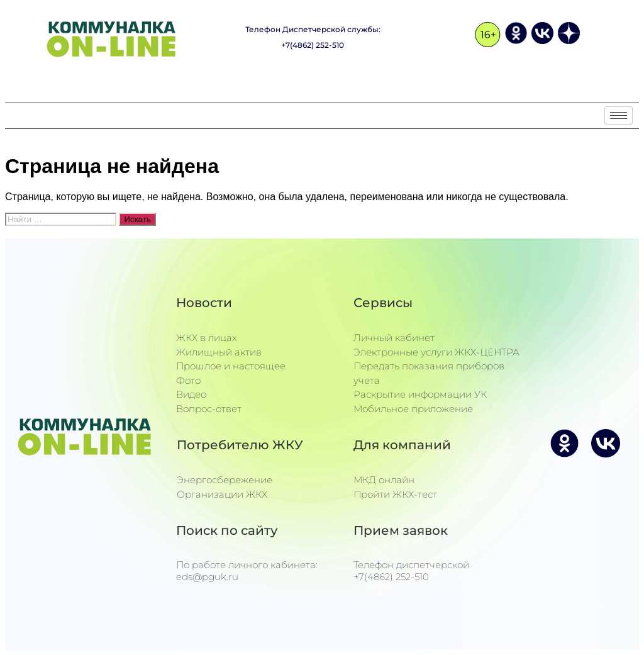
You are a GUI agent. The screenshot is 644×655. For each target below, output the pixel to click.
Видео (191, 394)
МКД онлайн (384, 480)
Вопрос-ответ (209, 409)
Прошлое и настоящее (231, 366)
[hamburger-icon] (619, 115)
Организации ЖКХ (222, 494)
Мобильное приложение (413, 409)
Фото (188, 380)
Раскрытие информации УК (420, 394)
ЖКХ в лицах (207, 338)
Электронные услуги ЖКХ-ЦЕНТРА (436, 352)
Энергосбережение (225, 480)
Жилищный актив (219, 352)
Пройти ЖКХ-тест (395, 494)
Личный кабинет (394, 338)
